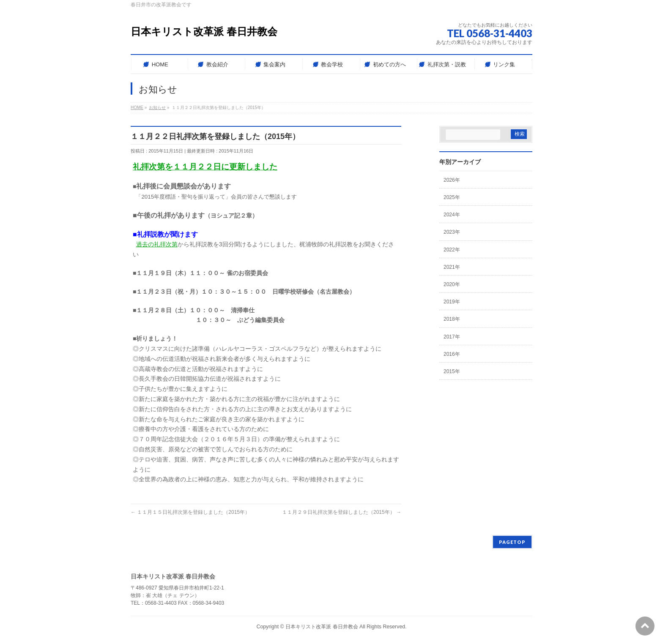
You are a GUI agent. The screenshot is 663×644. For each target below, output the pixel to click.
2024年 (452, 215)
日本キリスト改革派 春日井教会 (204, 31)
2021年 (452, 267)
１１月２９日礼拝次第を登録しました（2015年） (342, 512)
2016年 (452, 354)
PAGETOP (512, 542)
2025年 (452, 197)
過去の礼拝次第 (157, 244)
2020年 (452, 284)
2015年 (452, 371)
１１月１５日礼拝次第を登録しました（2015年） (190, 512)
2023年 (452, 232)
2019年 (452, 302)
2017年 (452, 337)
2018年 (452, 319)
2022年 (452, 250)
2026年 (452, 180)
